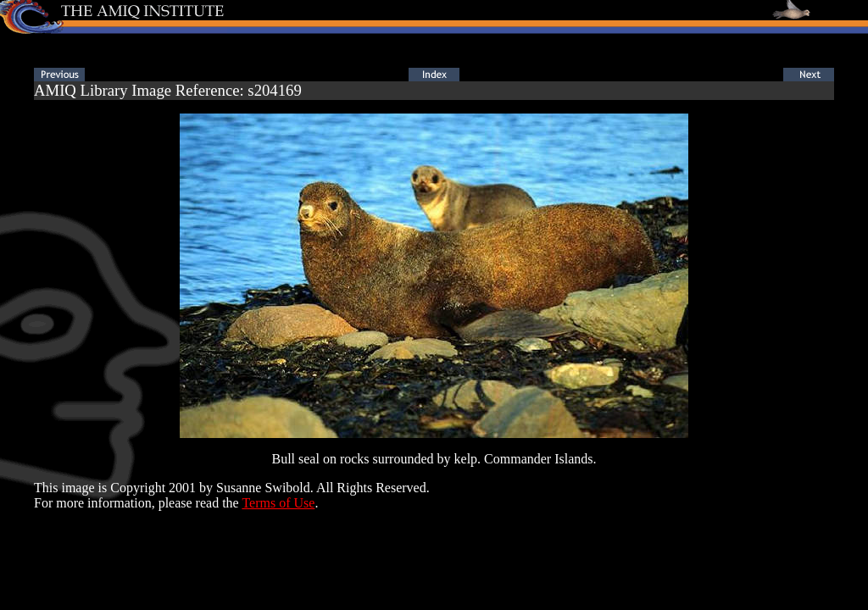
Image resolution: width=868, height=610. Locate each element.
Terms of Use (278, 503)
